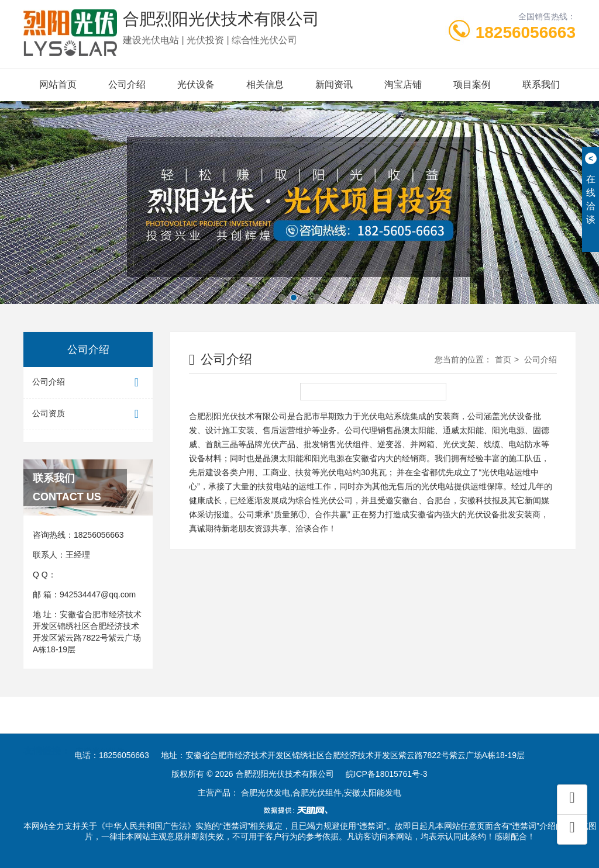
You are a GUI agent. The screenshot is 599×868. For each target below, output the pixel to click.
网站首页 (58, 84)
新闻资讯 (334, 84)
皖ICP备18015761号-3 (387, 774)
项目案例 (472, 84)
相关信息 (265, 84)
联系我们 (541, 84)
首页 (503, 359)
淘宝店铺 (403, 84)
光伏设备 (196, 84)
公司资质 (88, 414)
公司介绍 (127, 84)
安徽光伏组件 (100, 732)
